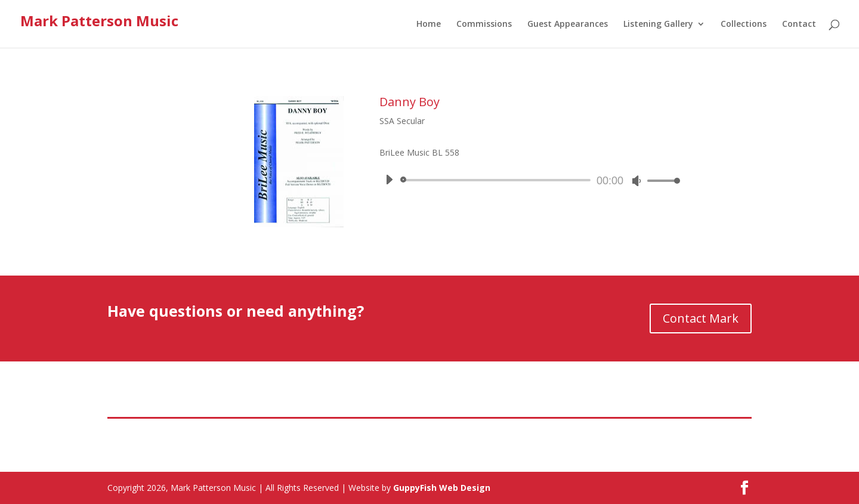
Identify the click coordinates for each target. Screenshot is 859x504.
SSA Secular (402, 121)
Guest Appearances (568, 24)
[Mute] (636, 181)
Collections (744, 24)
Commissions (484, 24)
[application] (528, 180)
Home (429, 24)
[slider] (498, 180)
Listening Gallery (658, 24)
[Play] (389, 180)
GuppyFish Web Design (442, 488)
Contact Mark (701, 318)
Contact (799, 24)
